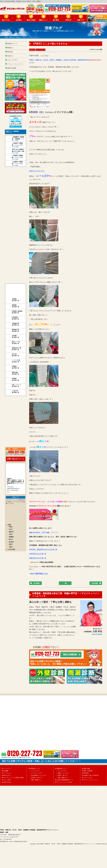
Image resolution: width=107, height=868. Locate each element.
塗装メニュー (43, 20)
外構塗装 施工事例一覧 (12, 359)
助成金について (12, 44)
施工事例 (56, 20)
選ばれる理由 (31, 20)
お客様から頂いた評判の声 (91, 784)
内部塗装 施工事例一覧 (12, 372)
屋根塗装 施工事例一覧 (12, 298)
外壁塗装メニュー (35, 777)
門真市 (11, 519)
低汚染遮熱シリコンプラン (39, 784)
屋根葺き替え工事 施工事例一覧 (14, 341)
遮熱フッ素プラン (63, 784)
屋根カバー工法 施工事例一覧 (13, 335)
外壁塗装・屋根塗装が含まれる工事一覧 (43, 549)
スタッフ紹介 (7, 788)
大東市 (11, 526)
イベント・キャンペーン (15, 64)
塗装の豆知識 (12, 68)
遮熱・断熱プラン (36, 788)
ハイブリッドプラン (37, 782)
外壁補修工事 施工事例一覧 (12, 316)
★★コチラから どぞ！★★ (39, 532)
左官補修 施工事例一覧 (12, 329)
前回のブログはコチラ (37, 171)
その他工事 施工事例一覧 (12, 384)
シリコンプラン (36, 779)
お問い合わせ (7, 791)
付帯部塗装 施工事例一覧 (12, 310)
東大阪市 (11, 534)
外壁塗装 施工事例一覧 (12, 292)
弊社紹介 (10, 52)
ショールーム (7, 782)
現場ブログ (81, 20)
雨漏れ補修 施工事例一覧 (12, 365)
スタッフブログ (41, 50)
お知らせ (32, 50)
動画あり (10, 48)
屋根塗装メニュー (62, 777)
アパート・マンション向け (64, 791)
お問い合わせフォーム (16, 451)
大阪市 (11, 539)
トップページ (7, 777)
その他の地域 (11, 541)
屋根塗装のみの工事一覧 (38, 558)
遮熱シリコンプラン (64, 782)
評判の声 (68, 20)
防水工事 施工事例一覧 (12, 347)
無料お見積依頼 (70, 655)
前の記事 (95, 583)
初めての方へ (6, 20)
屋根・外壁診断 (88, 779)
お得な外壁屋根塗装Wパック (65, 788)
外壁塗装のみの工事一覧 (38, 554)
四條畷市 (11, 529)
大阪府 (9, 517)
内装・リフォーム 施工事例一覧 (14, 378)
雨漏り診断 (87, 777)
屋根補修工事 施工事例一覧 (12, 323)
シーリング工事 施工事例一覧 (13, 353)
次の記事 (36, 583)
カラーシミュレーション (90, 788)
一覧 (65, 583)
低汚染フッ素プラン (37, 786)
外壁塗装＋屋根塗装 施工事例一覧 (14, 304)
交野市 (11, 536)
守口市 (11, 521)
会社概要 (6, 779)
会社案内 (19, 20)
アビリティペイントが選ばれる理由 (13, 786)
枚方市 (11, 531)
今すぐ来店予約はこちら (39, 574)
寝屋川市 (11, 524)
